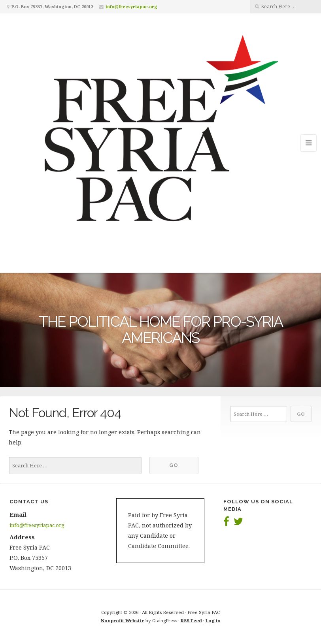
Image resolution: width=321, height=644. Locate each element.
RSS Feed (191, 620)
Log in (213, 620)
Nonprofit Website (123, 620)
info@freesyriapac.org (131, 7)
